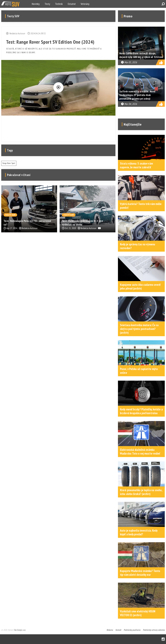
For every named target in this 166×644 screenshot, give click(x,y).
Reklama (110, 630)
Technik (59, 4)
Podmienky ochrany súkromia (154, 630)
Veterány (85, 4)
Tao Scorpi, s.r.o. (20, 630)
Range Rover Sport (9, 163)
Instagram (163, 639)
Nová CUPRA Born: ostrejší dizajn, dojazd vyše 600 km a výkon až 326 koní (141, 55)
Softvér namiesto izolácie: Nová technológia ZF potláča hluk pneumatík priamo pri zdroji (137, 95)
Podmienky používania (132, 630)
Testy (47, 4)
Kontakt (118, 630)
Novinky (36, 4)
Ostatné (72, 4)
